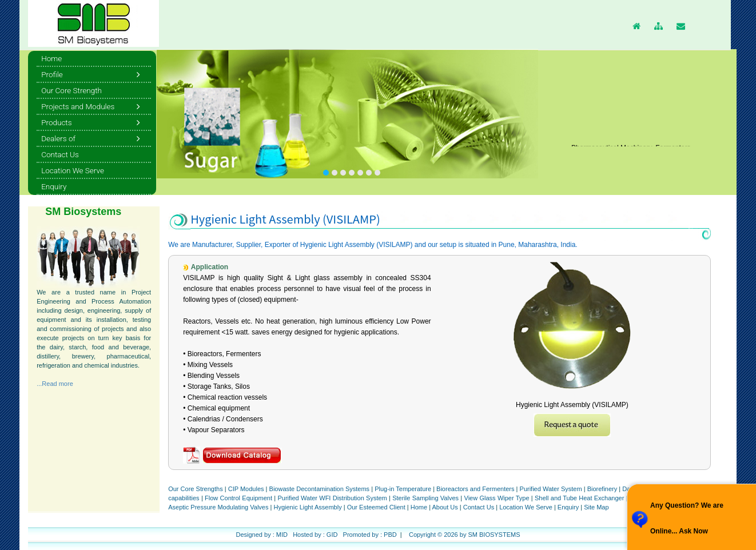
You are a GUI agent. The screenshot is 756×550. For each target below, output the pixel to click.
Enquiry (568, 507)
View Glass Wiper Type (497, 498)
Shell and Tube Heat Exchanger (579, 498)
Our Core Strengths (196, 489)
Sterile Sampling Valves (425, 498)
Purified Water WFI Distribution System (332, 498)
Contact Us (479, 507)
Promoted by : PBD (370, 535)
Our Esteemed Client (376, 507)
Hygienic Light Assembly (307, 507)
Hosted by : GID (315, 535)
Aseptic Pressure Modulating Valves (218, 507)
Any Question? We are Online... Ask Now (687, 518)
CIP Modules (246, 489)
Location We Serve (526, 507)
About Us (445, 507)
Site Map (596, 507)
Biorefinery (602, 489)
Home (420, 507)
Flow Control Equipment (238, 498)
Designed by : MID (261, 535)
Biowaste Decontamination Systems (320, 489)
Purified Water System (551, 489)
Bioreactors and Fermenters (475, 489)
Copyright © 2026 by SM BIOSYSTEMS (465, 535)
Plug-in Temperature (403, 489)
